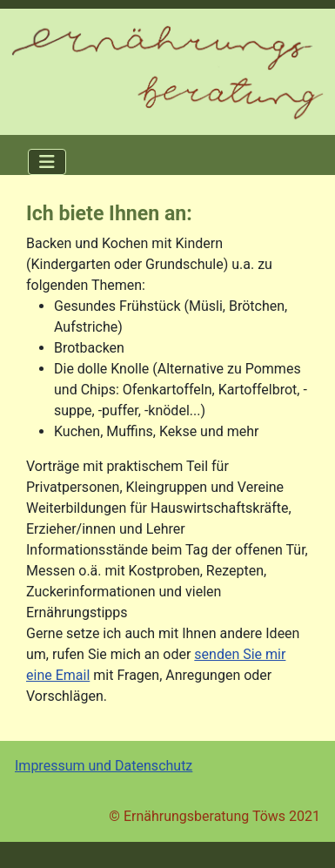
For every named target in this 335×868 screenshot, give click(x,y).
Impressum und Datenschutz (104, 766)
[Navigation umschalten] (47, 162)
